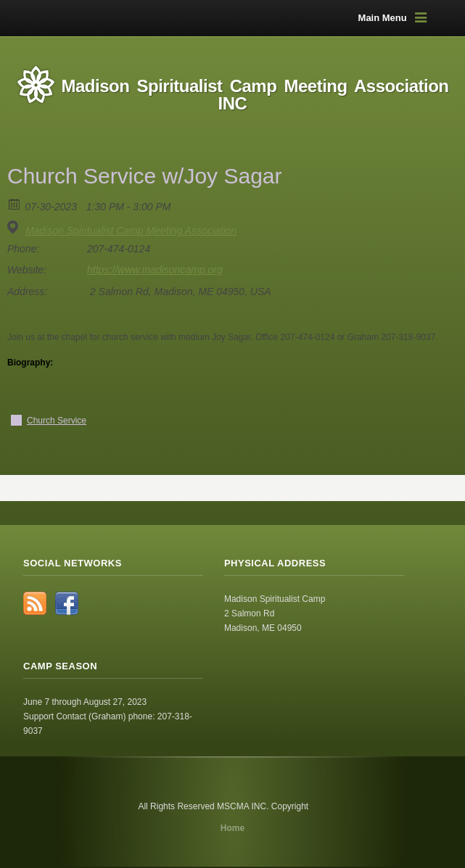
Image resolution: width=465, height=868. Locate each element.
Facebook (67, 603)
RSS (35, 603)
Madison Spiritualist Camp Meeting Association (131, 231)
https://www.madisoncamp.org (155, 270)
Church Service (57, 421)
